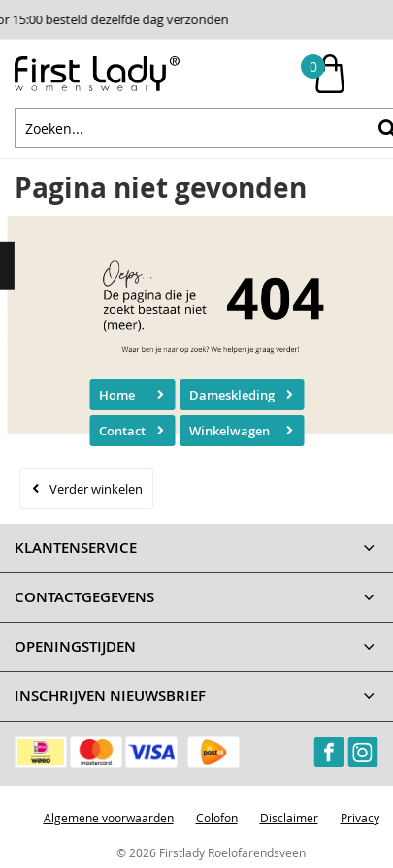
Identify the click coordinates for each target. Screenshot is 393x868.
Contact (122, 431)
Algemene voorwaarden (109, 818)
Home (117, 395)
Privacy (360, 818)
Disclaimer (289, 818)
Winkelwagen (229, 431)
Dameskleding (232, 395)
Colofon (217, 818)
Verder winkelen (96, 489)
